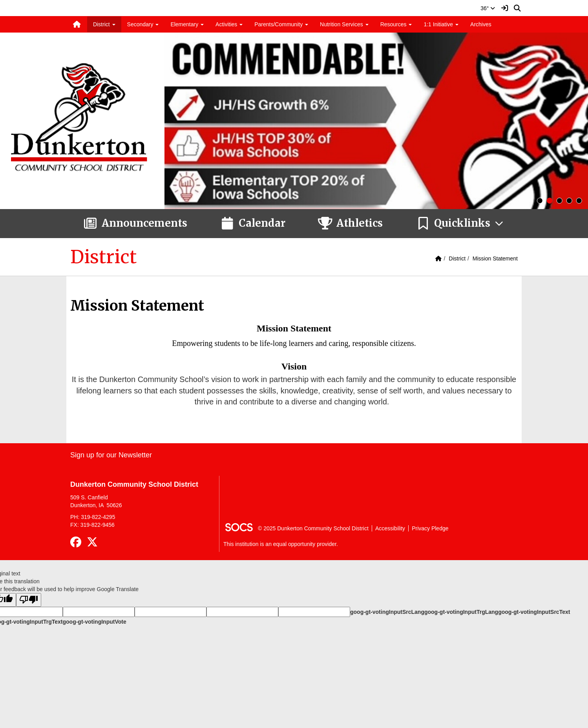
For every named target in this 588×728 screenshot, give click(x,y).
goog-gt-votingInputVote (94, 622)
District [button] (104, 24)
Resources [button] (396, 24)
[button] (460, 224)
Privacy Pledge (430, 528)
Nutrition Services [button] (344, 24)
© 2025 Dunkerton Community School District (313, 528)
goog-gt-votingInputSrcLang (387, 612)
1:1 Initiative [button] (441, 24)
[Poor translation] (29, 600)
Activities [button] (229, 24)
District (457, 258)
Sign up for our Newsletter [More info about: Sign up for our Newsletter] (111, 455)
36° (488, 8)
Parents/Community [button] (281, 24)
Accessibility (390, 528)
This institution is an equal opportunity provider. (281, 544)
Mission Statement (495, 258)
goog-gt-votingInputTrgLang (461, 612)
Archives (481, 24)
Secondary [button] (143, 24)
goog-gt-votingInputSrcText (534, 612)
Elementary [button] (187, 24)
